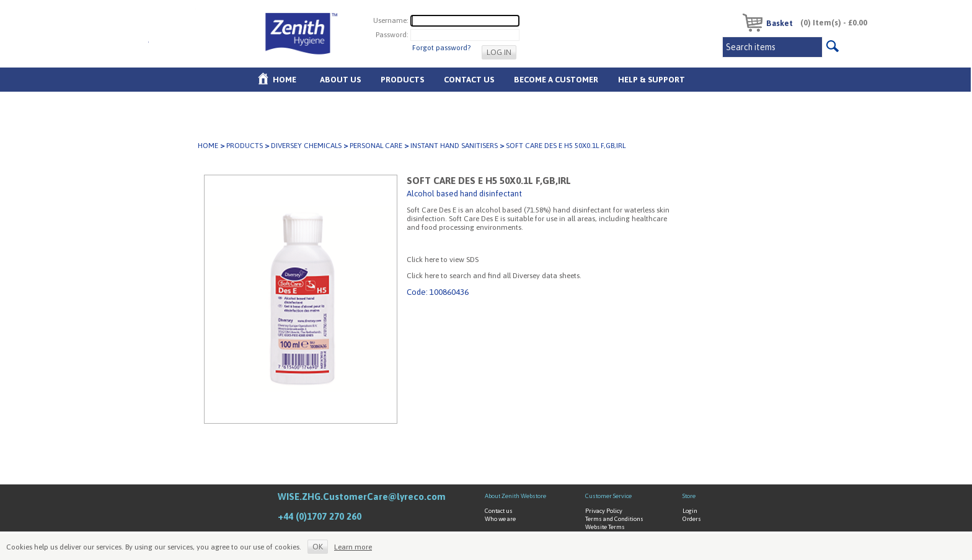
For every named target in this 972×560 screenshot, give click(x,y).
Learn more (353, 547)
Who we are (500, 519)
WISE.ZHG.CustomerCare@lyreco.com (362, 497)
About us (340, 80)
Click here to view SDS (443, 260)
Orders (692, 519)
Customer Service (608, 496)
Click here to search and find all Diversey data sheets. (494, 276)
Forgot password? (441, 48)
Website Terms (605, 527)
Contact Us (469, 80)
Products (402, 80)
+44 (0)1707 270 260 (320, 516)
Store (689, 496)
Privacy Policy (604, 511)
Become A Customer (556, 80)
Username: (391, 20)
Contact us (499, 511)
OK (318, 547)
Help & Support (652, 80)
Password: (392, 34)
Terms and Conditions (614, 519)
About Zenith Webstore (515, 496)
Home (285, 80)
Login (690, 511)
